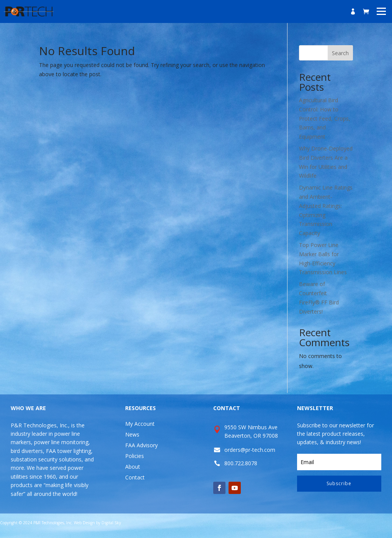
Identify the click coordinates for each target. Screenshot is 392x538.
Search (340, 53)
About (133, 467)
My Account (140, 424)
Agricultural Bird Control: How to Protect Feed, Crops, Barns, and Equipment (325, 118)
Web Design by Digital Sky (97, 523)
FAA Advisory (141, 445)
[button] (381, 11)
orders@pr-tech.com (250, 450)
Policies (135, 456)
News (132, 434)
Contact (135, 477)
